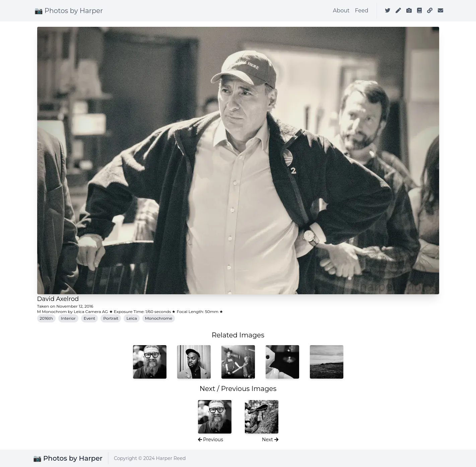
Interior (68, 318)
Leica (131, 318)
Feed (361, 11)
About (341, 11)
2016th (46, 318)
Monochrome (159, 318)
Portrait (111, 318)
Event (89, 318)
